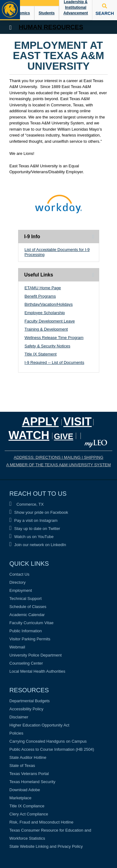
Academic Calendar (27, 615)
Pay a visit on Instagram (33, 520)
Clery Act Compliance (29, 814)
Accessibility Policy (26, 709)
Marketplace (20, 798)
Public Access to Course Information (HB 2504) (52, 749)
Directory (17, 582)
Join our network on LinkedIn (38, 545)
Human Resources (51, 27)
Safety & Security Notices (48, 346)
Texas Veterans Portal (29, 774)
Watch (29, 435)
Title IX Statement (41, 354)
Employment (21, 590)
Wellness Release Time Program (54, 338)
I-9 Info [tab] (32, 237)
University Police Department (36, 655)
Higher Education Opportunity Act (39, 725)
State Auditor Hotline (28, 757)
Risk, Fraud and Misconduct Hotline (41, 822)
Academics (20, 13)
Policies (16, 733)
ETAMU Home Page (43, 288)
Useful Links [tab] (39, 275)
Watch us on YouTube (32, 537)
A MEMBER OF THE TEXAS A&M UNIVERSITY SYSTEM (58, 465)
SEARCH (105, 10)
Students (47, 13)
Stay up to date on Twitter (35, 529)
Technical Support (25, 599)
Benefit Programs (40, 296)
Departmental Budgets (29, 701)
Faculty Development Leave (50, 321)
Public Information (26, 631)
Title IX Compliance (27, 806)
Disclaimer (19, 717)
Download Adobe (25, 790)
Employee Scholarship (45, 313)
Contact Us (19, 574)
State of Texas (22, 766)
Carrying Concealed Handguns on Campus (48, 741)
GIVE (64, 436)
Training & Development (46, 329)
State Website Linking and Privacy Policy (46, 846)
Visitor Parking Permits (30, 639)
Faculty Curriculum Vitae (31, 623)
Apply (40, 422)
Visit (78, 422)
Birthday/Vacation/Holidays (49, 304)
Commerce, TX (27, 504)
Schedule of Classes (28, 607)
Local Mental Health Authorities (37, 671)
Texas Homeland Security (32, 782)
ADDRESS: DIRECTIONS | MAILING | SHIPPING (58, 457)
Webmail (17, 647)
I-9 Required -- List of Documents (54, 362)
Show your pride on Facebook (39, 512)
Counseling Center (26, 663)
